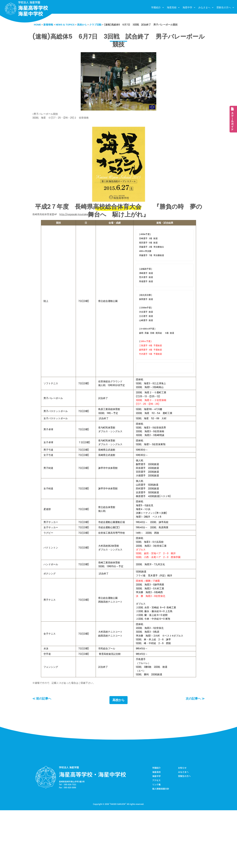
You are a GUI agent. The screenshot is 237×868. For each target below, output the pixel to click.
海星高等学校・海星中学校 (93, 831)
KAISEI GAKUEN (118, 862)
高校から (118, 757)
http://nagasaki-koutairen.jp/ (80, 217)
